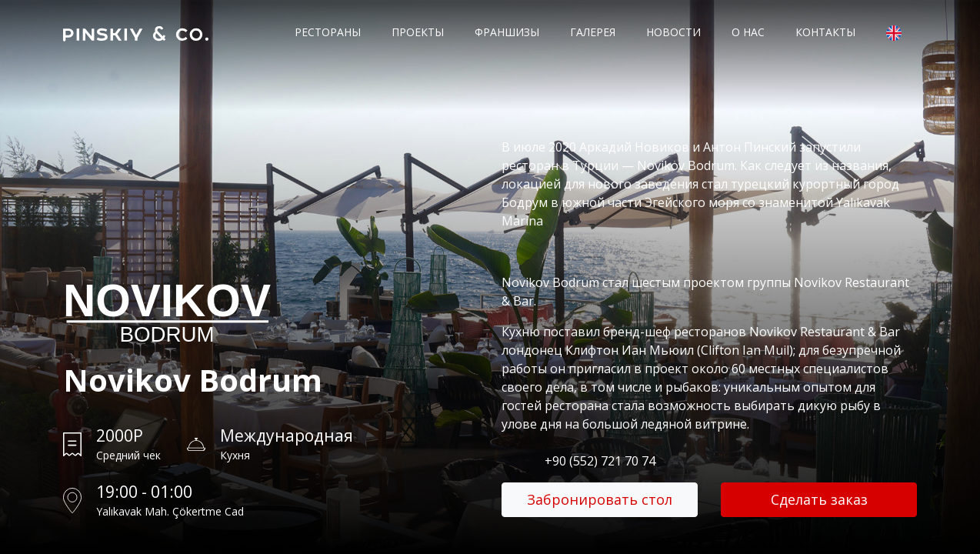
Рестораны (328, 32)
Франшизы (507, 32)
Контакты (825, 32)
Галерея (593, 32)
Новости (673, 32)
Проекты (418, 32)
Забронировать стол (600, 499)
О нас (748, 32)
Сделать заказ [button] (819, 499)
